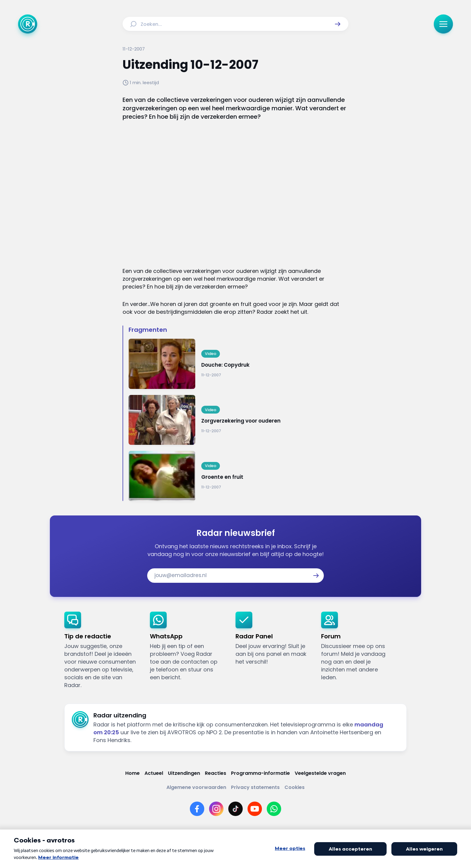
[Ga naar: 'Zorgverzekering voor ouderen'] (239, 420)
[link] (102, 650)
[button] (338, 24)
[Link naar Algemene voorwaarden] (196, 787)
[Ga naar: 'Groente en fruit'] (239, 476)
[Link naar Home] (132, 773)
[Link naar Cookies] (295, 787)
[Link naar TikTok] (235, 809)
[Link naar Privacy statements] (255, 787)
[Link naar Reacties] (216, 773)
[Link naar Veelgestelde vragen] (320, 773)
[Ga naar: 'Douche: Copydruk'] (239, 364)
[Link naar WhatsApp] (274, 809)
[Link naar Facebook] (197, 809)
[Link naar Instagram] (216, 809)
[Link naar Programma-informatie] (260, 773)
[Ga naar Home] (28, 24)
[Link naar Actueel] (154, 773)
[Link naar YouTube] (255, 809)
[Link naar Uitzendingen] (184, 773)
